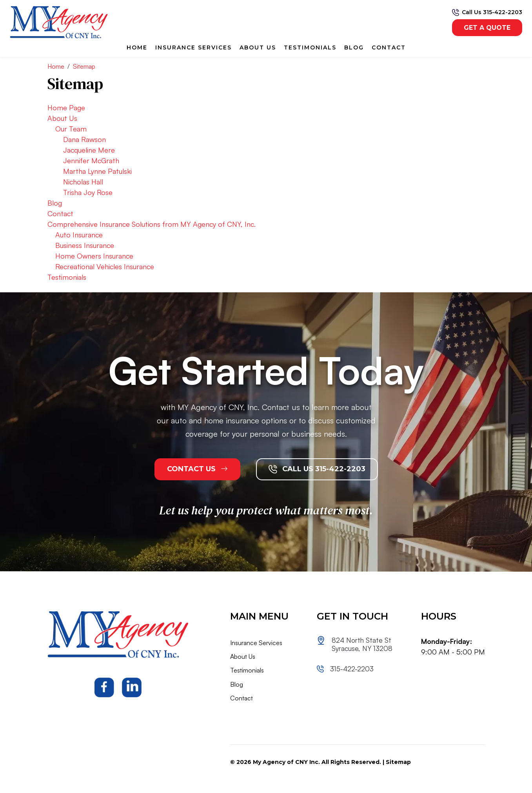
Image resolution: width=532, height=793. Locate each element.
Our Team (71, 129)
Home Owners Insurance (94, 256)
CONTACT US (197, 469)
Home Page (66, 108)
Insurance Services (193, 48)
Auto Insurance (79, 235)
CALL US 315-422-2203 (317, 469)
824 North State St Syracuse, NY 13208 (362, 644)
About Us (258, 48)
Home (137, 48)
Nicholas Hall (83, 182)
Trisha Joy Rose (88, 192)
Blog (354, 48)
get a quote (487, 28)
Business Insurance (85, 245)
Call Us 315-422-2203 (492, 12)
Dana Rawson (84, 139)
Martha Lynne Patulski (97, 171)
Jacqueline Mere (89, 150)
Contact (389, 48)
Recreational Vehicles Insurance (105, 266)
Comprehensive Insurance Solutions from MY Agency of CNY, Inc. (152, 224)
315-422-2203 (352, 669)
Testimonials (310, 48)
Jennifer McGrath (91, 160)
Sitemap (398, 762)
